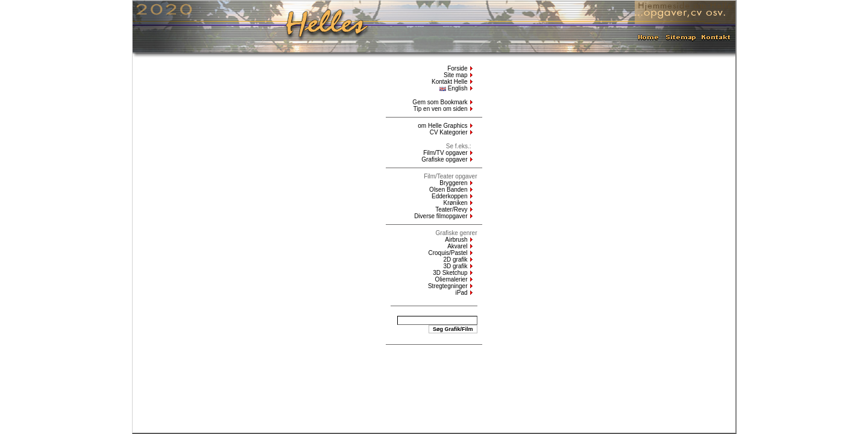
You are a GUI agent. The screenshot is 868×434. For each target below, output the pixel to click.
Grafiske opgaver (444, 159)
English (454, 88)
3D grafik (455, 266)
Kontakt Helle (449, 82)
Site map (455, 75)
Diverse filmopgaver (441, 216)
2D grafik (455, 259)
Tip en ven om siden (441, 109)
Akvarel (457, 246)
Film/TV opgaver (445, 153)
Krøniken (455, 203)
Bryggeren (453, 183)
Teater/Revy (451, 209)
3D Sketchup (450, 273)
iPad (461, 293)
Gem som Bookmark (440, 102)
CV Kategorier (449, 132)
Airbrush (456, 240)
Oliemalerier (451, 279)
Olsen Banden (448, 190)
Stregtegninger (448, 286)
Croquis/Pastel (448, 253)
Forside (457, 68)
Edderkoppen (450, 196)
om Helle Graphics (442, 126)
